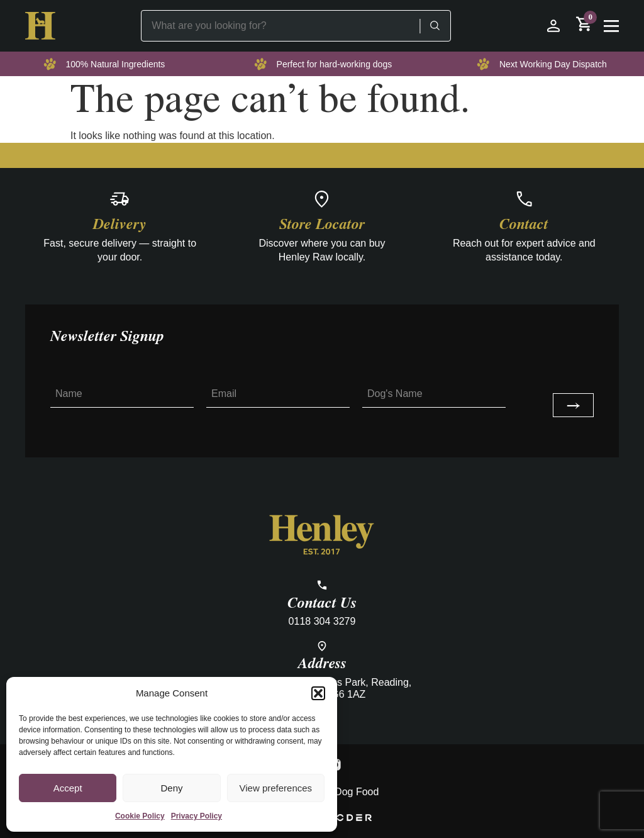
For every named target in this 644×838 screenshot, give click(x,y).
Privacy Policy (197, 816)
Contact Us (322, 603)
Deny (171, 788)
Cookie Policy (140, 816)
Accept (68, 788)
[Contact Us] (322, 585)
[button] (318, 693)
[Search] (435, 26)
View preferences (276, 788)
